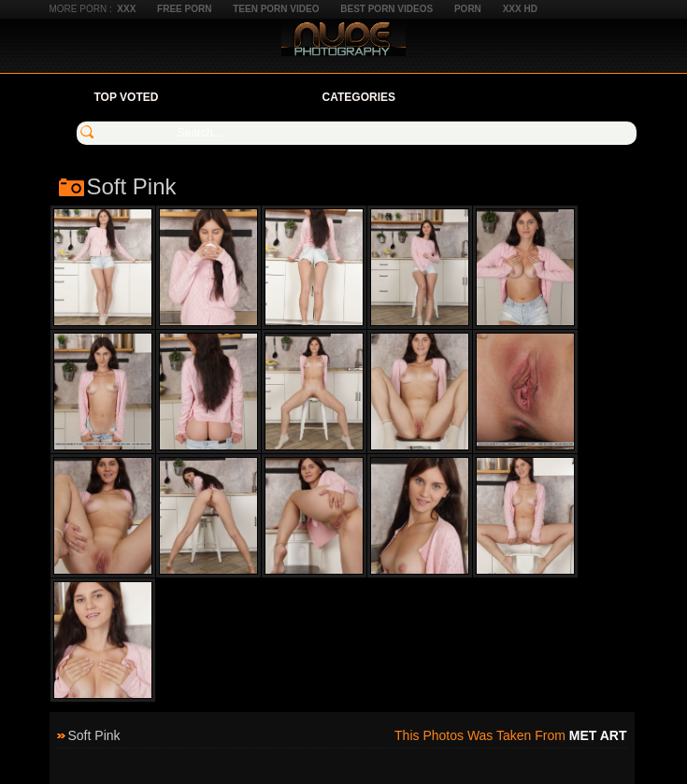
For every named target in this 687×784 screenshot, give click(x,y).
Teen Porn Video (276, 9)
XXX (126, 9)
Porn (468, 9)
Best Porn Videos (386, 9)
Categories (359, 97)
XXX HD (520, 9)
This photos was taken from (510, 735)
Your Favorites (240, 97)
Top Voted (127, 97)
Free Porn (184, 9)
